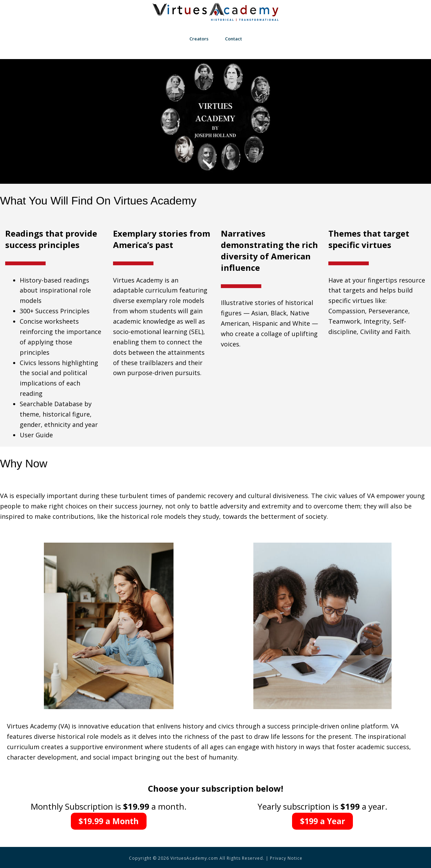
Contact (233, 39)
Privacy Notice (286, 858)
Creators (199, 39)
